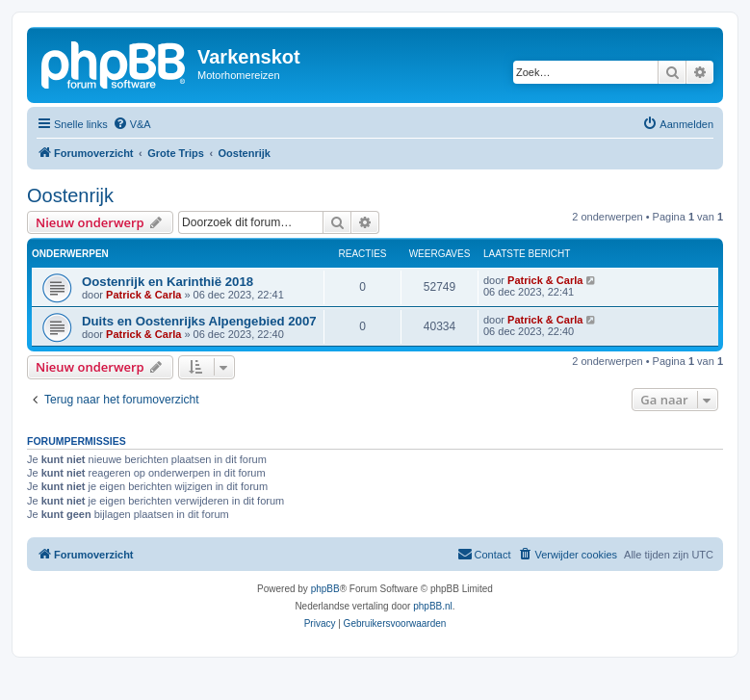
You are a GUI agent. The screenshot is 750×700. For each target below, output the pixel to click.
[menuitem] (132, 124)
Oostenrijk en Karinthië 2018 (168, 282)
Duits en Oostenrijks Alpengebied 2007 (199, 321)
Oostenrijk (70, 195)
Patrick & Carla (143, 295)
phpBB (325, 589)
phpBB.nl (433, 606)
